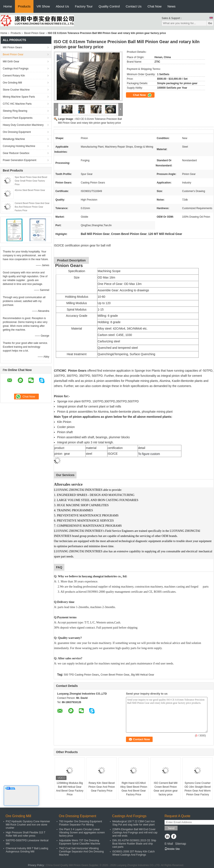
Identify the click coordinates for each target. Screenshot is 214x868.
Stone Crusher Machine (16, 90)
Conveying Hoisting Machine (19, 146)
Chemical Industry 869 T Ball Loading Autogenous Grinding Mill (27, 850)
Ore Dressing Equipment (17, 132)
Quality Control (109, 6)
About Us (62, 6)
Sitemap (180, 844)
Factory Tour (84, 6)
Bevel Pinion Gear (34, 33)
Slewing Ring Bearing (15, 111)
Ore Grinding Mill (12, 83)
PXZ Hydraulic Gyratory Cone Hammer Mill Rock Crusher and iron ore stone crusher (28, 825)
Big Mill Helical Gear (143, 675)
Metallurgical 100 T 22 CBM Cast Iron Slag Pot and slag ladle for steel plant (134, 823)
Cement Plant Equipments (18, 118)
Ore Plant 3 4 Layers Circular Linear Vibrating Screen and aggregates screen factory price (82, 833)
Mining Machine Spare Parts (19, 97)
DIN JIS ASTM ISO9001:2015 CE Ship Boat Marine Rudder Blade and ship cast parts (134, 844)
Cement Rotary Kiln (14, 76)
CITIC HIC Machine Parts (17, 104)
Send (171, 828)
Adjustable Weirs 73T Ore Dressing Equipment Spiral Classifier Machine (80, 842)
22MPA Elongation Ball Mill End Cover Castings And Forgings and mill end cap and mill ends (135, 833)
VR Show (43, 6)
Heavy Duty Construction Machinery (23, 125)
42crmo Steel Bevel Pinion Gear (30, 190)
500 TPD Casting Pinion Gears (81, 675)
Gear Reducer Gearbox (16, 153)
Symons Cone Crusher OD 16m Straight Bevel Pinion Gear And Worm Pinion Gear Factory (198, 789)
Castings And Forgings (16, 69)
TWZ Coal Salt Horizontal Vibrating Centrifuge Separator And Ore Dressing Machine (81, 852)
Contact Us (134, 6)
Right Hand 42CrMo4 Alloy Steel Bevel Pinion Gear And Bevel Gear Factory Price (134, 789)
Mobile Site (172, 849)
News (172, 6)
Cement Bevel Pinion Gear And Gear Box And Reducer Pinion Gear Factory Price (32, 207)
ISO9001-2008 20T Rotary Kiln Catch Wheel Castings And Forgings (134, 853)
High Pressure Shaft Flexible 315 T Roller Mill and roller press (26, 834)
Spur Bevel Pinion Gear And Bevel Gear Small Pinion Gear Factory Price (31, 181)
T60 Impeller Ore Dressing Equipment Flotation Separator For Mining (80, 823)
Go (210, 23)
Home (8, 6)
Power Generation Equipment (20, 160)
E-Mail (169, 844)
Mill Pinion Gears (12, 47)
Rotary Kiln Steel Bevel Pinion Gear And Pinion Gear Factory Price (102, 787)
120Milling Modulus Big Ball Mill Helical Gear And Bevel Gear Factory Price (70, 789)
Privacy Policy (36, 865)
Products (24, 6)
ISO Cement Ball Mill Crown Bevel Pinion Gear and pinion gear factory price (166, 789)
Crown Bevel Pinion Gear (115, 675)
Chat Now (155, 6)
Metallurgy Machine (14, 139)
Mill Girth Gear (11, 62)
